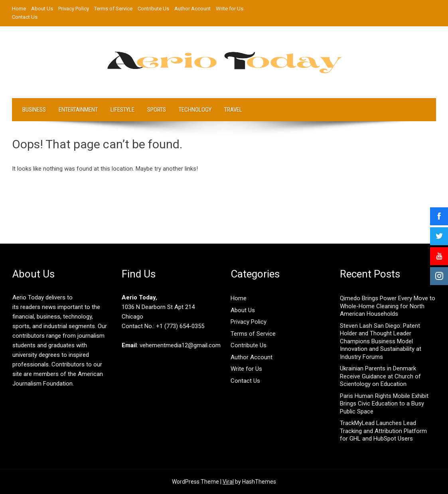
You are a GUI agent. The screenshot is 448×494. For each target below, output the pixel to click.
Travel (233, 110)
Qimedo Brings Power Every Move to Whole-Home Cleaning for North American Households (388, 306)
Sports (157, 110)
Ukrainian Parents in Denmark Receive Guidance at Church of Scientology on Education (380, 376)
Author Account (192, 9)
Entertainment (78, 110)
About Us (42, 9)
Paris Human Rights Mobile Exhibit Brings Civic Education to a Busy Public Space (384, 404)
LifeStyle (122, 110)
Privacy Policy (74, 9)
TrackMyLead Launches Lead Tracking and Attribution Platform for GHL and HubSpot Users (383, 431)
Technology (195, 110)
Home (19, 9)
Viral (228, 482)
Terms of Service (113, 9)
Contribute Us (153, 9)
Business (34, 110)
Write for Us (230, 9)
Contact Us (25, 17)
